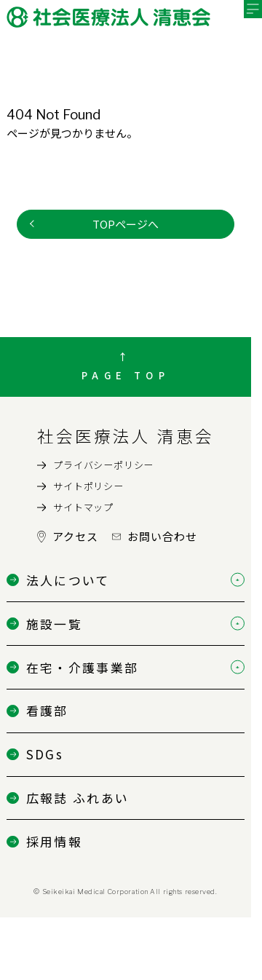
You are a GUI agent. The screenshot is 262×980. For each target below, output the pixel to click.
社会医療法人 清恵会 (126, 435)
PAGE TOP (126, 375)
